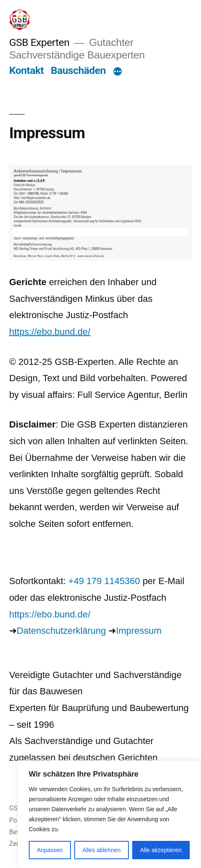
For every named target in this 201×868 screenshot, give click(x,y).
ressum (146, 631)
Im (121, 631)
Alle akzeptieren (161, 850)
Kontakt (26, 70)
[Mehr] (118, 72)
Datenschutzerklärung (61, 631)
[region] (109, 814)
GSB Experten (39, 42)
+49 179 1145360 (104, 581)
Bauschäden (78, 70)
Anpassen (50, 850)
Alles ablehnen (101, 850)
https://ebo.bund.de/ (50, 332)
